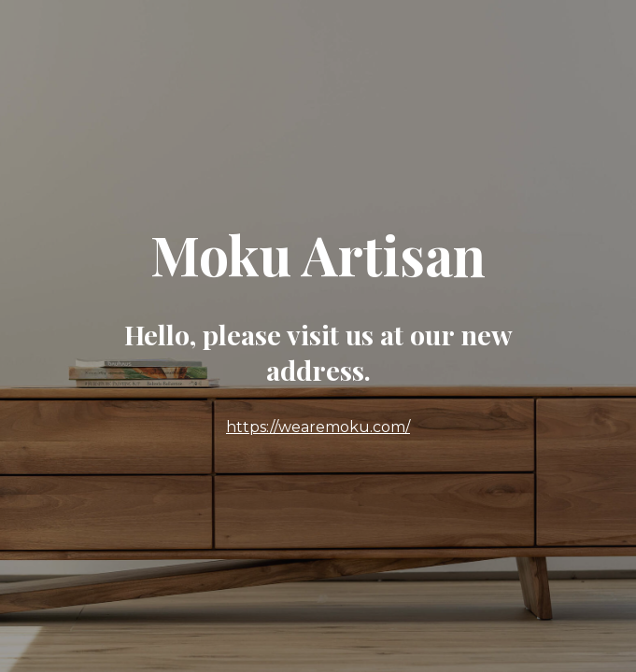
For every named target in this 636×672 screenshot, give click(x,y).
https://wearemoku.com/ (318, 427)
